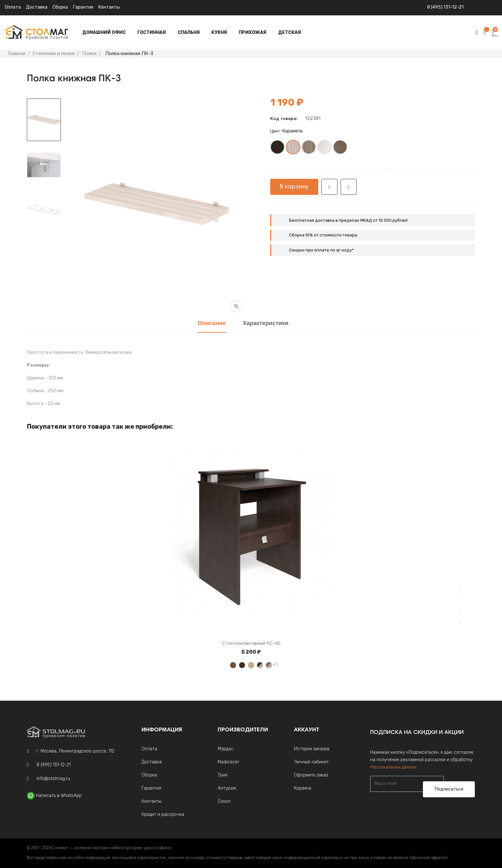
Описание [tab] (212, 324)
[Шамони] (340, 148)
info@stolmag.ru (53, 779)
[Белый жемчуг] (325, 148)
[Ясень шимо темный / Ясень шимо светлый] (269, 665)
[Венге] (278, 148)
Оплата (13, 7)
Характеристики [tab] (266, 324)
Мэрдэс (226, 749)
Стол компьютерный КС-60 (251, 644)
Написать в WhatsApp (59, 796)
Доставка (37, 7)
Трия (223, 775)
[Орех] (233, 665)
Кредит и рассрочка (163, 814)
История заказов (312, 749)
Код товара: (284, 119)
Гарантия (83, 7)
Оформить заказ (311, 775)
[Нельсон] (309, 148)
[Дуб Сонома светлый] (251, 665)
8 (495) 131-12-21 (445, 7)
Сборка (60, 7)
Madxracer (228, 762)
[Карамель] (293, 148)
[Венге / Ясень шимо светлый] (260, 665)
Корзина (303, 788)
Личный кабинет (311, 762)
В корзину (294, 187)
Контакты (109, 7)
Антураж (227, 788)
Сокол (224, 801)
